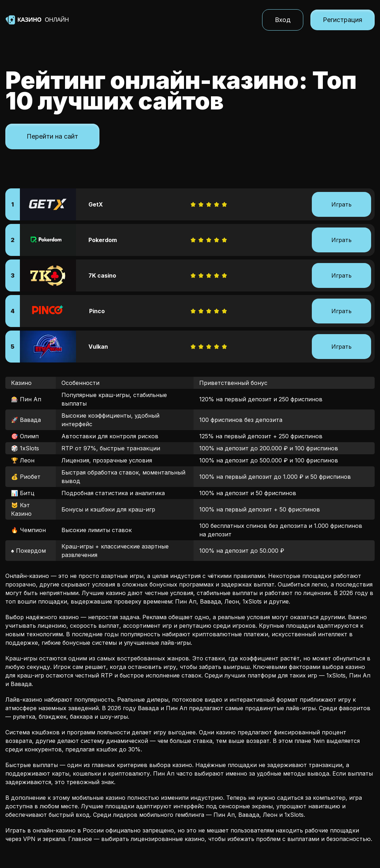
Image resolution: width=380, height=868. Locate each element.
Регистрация (343, 20)
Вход (283, 20)
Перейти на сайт (52, 136)
